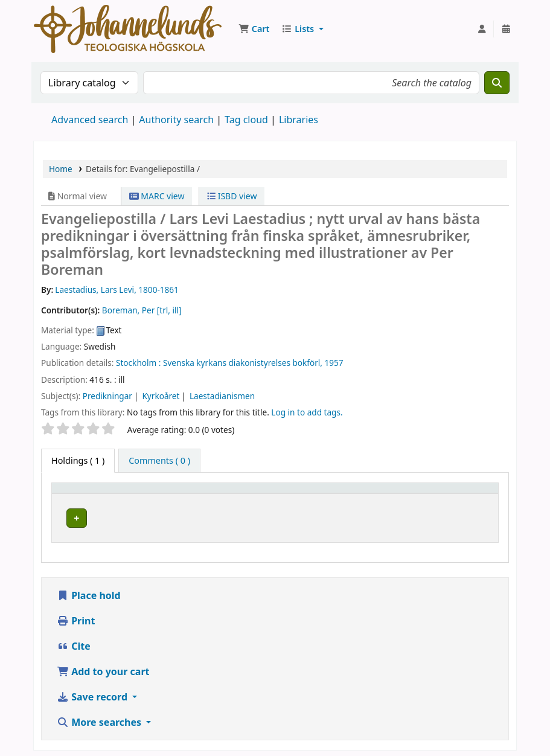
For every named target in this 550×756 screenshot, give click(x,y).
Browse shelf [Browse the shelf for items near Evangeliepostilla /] (412, 516)
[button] (254, 29)
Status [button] (466, 494)
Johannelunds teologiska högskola (210, 516)
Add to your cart (103, 668)
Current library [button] (173, 494)
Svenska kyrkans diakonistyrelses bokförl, (243, 363)
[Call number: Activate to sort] (401, 493)
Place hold (89, 592)
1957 (334, 363)
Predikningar (107, 396)
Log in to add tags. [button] (307, 412)
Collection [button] (313, 494)
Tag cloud (246, 120)
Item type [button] (78, 494)
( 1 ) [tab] (78, 460)
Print (76, 617)
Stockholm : (138, 363)
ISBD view (232, 196)
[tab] (159, 461)
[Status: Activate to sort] (472, 493)
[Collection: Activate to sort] (321, 493)
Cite (74, 642)
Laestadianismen (222, 396)
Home (61, 169)
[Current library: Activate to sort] (211, 493)
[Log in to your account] (482, 29)
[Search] (497, 83)
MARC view (157, 196)
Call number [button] (386, 494)
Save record (93, 693)
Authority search (176, 120)
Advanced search (90, 120)
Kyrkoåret (161, 396)
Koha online (128, 29)
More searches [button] (100, 719)
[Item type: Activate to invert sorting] (94, 493)
